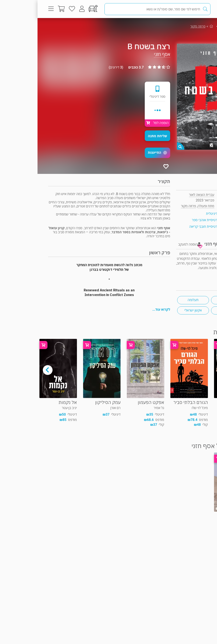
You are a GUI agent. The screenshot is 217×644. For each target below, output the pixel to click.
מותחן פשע (189, 310)
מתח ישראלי (189, 300)
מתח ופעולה (191, 26)
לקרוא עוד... (124, 309)
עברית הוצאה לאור (164, 195)
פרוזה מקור (160, 26)
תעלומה (155, 300)
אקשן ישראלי (156, 310)
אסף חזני (124, 54)
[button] (120, 153)
